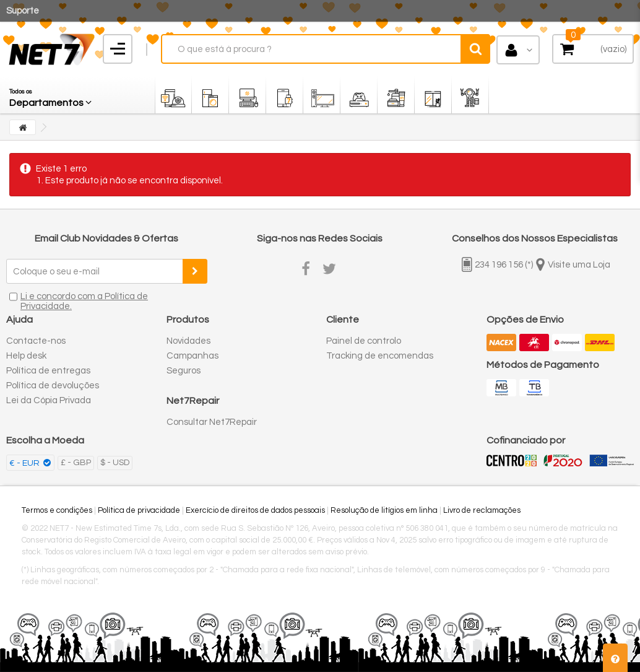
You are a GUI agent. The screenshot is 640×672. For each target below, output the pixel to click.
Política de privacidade (139, 510)
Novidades (188, 341)
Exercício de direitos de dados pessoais (255, 510)
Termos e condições (57, 510)
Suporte (23, 11)
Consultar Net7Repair (212, 422)
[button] (51, 95)
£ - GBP (76, 463)
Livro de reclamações (482, 510)
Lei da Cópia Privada (49, 400)
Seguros (184, 371)
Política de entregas (48, 371)
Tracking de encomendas (380, 356)
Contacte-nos (36, 341)
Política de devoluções (53, 386)
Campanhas (192, 356)
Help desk (26, 356)
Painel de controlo (364, 341)
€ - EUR (25, 463)
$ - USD (115, 463)
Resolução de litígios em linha (384, 510)
